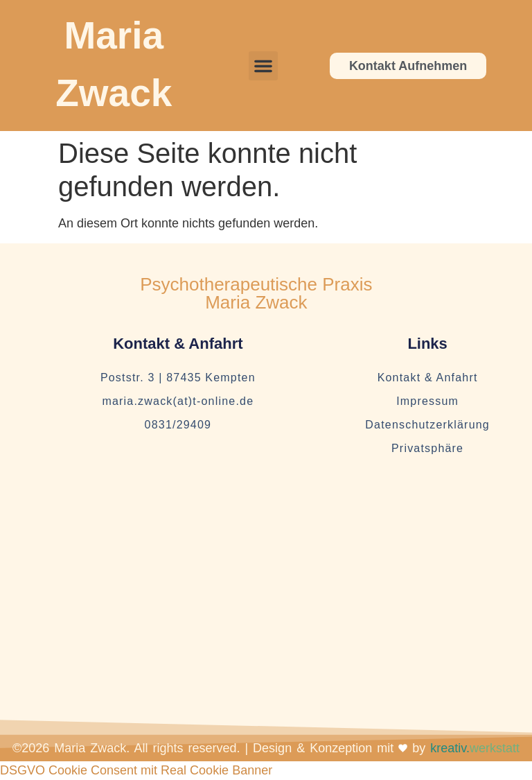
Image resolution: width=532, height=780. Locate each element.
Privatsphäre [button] (427, 448)
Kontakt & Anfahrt (428, 378)
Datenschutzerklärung (427, 425)
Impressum (427, 401)
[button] (263, 66)
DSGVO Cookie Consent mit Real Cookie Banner (136, 770)
